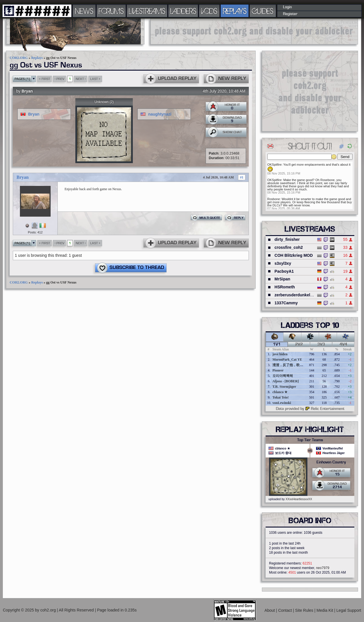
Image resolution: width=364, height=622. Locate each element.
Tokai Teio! (281, 397)
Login (287, 7)
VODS (209, 11)
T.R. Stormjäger (284, 387)
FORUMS (111, 11)
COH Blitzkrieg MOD (294, 255)
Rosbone (274, 199)
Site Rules (305, 610)
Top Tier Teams (310, 440)
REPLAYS (235, 11)
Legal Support (349, 610)
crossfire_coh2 (289, 247)
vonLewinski (282, 403)
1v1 (277, 344)
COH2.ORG (19, 58)
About (270, 610)
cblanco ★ (280, 392)
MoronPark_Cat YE (287, 360)
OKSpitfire (274, 165)
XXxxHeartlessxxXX (299, 499)
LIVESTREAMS (147, 11)
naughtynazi (160, 114)
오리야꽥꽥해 (283, 376)
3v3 (321, 344)
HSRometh (285, 287)
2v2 (299, 344)
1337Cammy (286, 303)
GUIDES (263, 11)
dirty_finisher (287, 239)
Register (290, 14)
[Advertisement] (254, 31)
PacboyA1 (284, 271)
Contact (286, 610)
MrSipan (282, 279)
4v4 (343, 344)
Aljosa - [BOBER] (286, 381)
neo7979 (323, 568)
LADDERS (183, 11)
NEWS (84, 11)
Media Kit (325, 610)
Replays (37, 58)
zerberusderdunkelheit (296, 295)
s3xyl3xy (283, 263)
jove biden (280, 354)
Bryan (27, 91)
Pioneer (278, 370)
